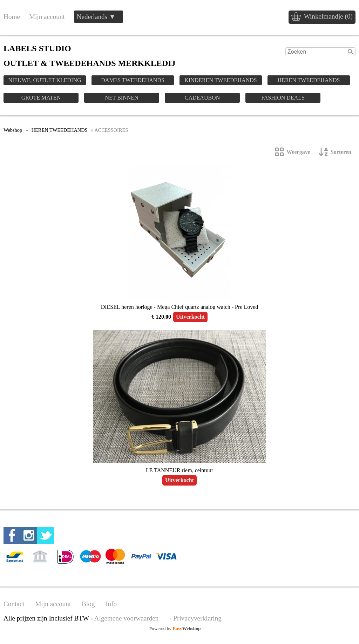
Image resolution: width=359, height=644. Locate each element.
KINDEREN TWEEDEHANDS (221, 80)
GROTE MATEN (41, 98)
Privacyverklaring (197, 618)
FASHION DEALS (283, 98)
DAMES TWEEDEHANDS (133, 80)
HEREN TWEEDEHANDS (309, 80)
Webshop (13, 130)
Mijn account (47, 17)
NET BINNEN (121, 98)
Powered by (175, 628)
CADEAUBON (202, 98)
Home (12, 17)
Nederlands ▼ (96, 17)
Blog (88, 604)
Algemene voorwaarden (127, 618)
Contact (14, 604)
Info (111, 604)
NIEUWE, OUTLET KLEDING (45, 80)
